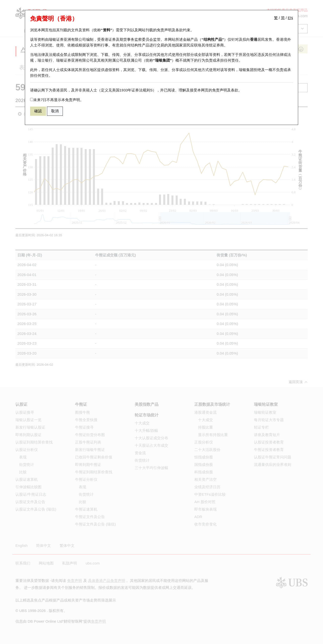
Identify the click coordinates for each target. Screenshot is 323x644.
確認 (38, 111)
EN (290, 18)
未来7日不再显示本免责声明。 (57, 100)
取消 (55, 111)
